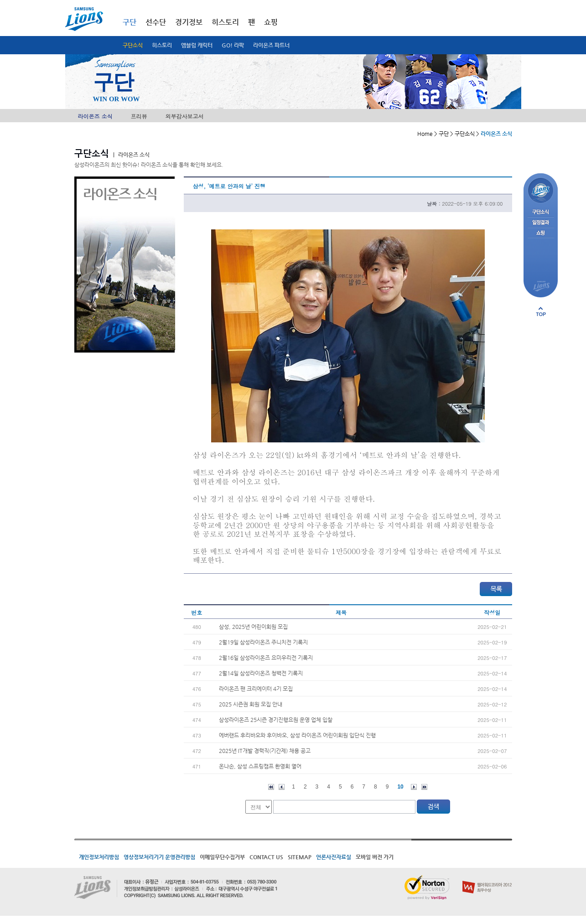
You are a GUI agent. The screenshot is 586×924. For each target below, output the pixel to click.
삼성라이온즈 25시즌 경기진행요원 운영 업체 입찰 (276, 720)
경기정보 (189, 22)
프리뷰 (139, 116)
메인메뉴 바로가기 (0, 0)
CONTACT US (266, 857)
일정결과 (541, 223)
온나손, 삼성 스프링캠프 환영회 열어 (260, 766)
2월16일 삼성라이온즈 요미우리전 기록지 (266, 658)
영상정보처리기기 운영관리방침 (159, 857)
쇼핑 (271, 22)
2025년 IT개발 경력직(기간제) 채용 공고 (265, 751)
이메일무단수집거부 (222, 857)
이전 (282, 787)
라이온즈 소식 (95, 116)
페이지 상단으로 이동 (541, 311)
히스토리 (162, 45)
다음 (414, 787)
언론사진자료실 (334, 857)
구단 (130, 22)
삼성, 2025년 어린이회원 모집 (253, 627)
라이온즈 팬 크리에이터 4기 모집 (256, 689)
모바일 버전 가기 (375, 857)
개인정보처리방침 (99, 857)
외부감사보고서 (185, 116)
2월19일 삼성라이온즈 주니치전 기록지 (263, 642)
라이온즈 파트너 (271, 45)
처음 (271, 787)
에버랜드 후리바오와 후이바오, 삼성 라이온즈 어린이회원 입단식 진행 (297, 735)
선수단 (156, 22)
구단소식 (133, 45)
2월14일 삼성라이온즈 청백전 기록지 (261, 673)
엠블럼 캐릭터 (197, 45)
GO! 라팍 (233, 45)
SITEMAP (300, 857)
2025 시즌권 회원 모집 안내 (251, 704)
